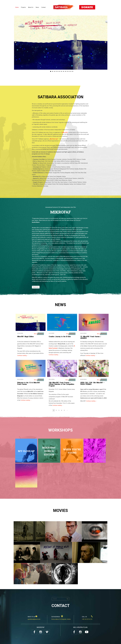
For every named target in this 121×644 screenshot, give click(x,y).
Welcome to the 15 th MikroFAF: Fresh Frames (29, 383)
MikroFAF (37, 334)
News (42, 334)
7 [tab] (62, 71)
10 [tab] (67, 71)
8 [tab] (64, 71)
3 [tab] (54, 71)
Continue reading (23, 355)
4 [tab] (56, 71)
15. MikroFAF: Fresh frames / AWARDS (91, 337)
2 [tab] (52, 71)
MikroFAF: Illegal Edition (25, 337)
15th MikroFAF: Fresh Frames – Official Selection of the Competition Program (61, 384)
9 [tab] (65, 71)
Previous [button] (16, 42)
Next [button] (105, 42)
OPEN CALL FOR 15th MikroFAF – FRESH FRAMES (92, 383)
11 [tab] (69, 71)
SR (103, 7)
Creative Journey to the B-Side (60, 337)
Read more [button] (36, 287)
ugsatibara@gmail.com (34, 619)
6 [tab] (60, 71)
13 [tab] (73, 71)
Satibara (72, 334)
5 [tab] (58, 71)
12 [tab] (71, 71)
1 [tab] (51, 71)
